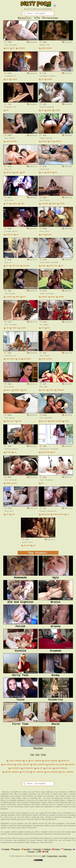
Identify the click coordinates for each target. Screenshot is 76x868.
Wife (24, 298)
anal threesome (38, 779)
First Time (16, 266)
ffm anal (49, 775)
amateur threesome (51, 768)
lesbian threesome (23, 772)
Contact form (52, 863)
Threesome (26, 266)
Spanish (14, 204)
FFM (14, 49)
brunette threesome (12, 779)
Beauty (8, 391)
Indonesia (68, 856)
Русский (31, 858)
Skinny (49, 111)
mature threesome (61, 775)
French (54, 204)
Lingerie (9, 298)
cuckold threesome (15, 768)
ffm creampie (15, 775)
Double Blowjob (47, 49)
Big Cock (44, 422)
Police (49, 235)
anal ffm (40, 775)
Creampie (44, 298)
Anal (8, 49)
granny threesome (39, 772)
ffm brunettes (28, 775)
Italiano (48, 856)
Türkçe (57, 856)
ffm (26, 768)
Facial (44, 391)
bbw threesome (8, 772)
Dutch (25, 391)
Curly (17, 173)
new (37, 762)
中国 (47, 858)
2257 (44, 863)
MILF (49, 329)
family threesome (67, 779)
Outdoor (61, 298)
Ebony (20, 422)
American (9, 173)
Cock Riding (10, 360)
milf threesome (36, 768)
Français (38, 856)
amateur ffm (65, 768)
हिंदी (40, 858)
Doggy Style (53, 266)
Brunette (17, 391)
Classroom (45, 204)
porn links (63, 863)
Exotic (67, 422)
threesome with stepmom (56, 772)
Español (27, 856)
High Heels (27, 360)
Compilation (45, 453)
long (43, 762)
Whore (17, 298)
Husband (58, 142)
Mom (56, 173)
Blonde (8, 453)
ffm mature (26, 779)
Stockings (22, 49)
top (32, 762)
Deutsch (17, 856)
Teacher (23, 329)
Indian (49, 173)
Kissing (14, 80)
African (44, 142)
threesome (71, 772)
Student (57, 111)
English (6, 856)
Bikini (44, 266)
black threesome (52, 779)
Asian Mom (9, 235)
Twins (22, 204)
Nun (7, 111)
